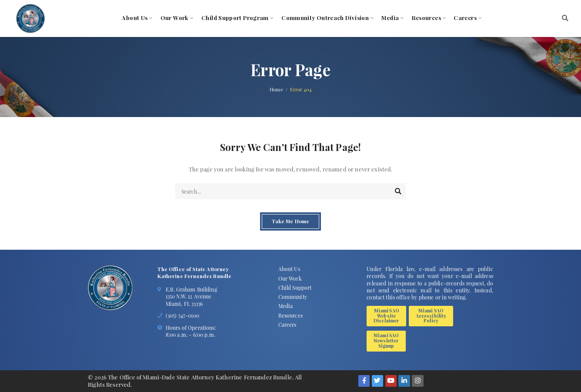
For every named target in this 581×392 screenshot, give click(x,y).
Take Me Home (290, 221)
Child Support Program (235, 18)
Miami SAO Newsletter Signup (386, 340)
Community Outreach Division (325, 18)
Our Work (175, 18)
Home (276, 90)
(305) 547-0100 (182, 315)
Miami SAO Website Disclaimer (386, 316)
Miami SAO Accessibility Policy (431, 316)
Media (390, 18)
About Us (135, 18)
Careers (465, 18)
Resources (426, 18)
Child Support (295, 288)
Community (293, 297)
